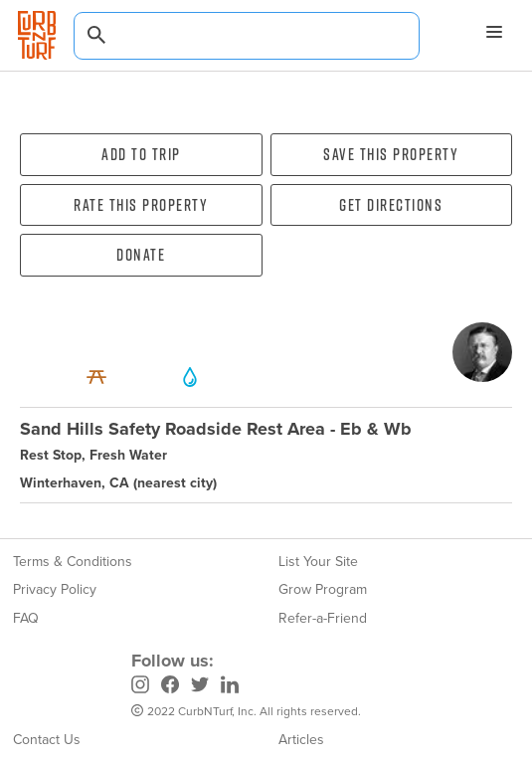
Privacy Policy (55, 589)
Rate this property (141, 205)
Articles (301, 740)
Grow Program (323, 589)
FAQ (26, 618)
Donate (141, 255)
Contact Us (47, 740)
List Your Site (318, 562)
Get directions (391, 205)
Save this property (391, 154)
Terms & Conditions (73, 562)
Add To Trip (141, 154)
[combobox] (247, 36)
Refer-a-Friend (323, 618)
